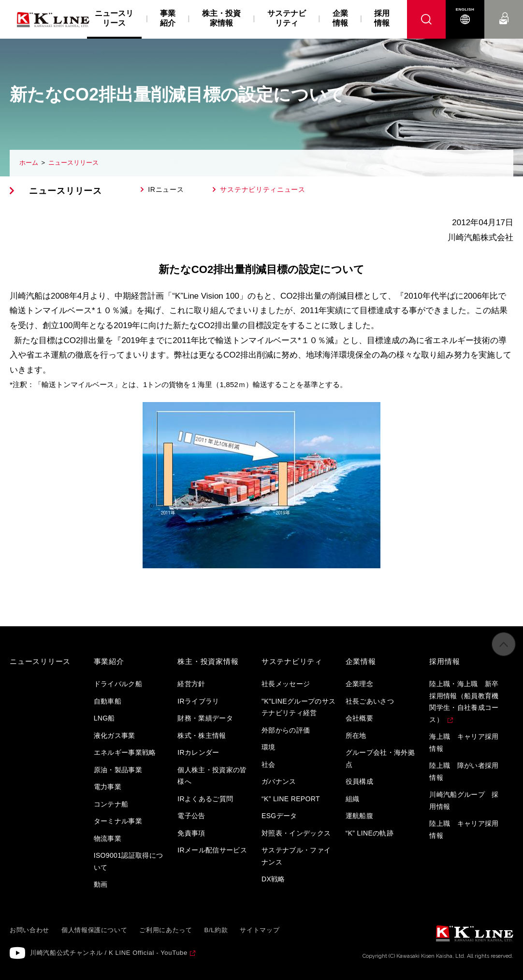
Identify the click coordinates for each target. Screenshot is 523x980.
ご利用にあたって (166, 930)
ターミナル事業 (118, 821)
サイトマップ (260, 930)
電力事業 (108, 787)
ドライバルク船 (118, 684)
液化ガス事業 (115, 735)
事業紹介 (168, 18)
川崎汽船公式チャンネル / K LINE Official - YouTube (109, 953)
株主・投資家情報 (221, 18)
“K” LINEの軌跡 (370, 833)
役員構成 (359, 781)
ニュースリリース (73, 163)
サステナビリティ (287, 18)
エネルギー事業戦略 (125, 752)
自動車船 (108, 701)
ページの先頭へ (504, 653)
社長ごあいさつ (370, 701)
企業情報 (340, 18)
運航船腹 (359, 816)
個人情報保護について (94, 930)
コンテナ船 (111, 804)
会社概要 (359, 718)
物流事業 (108, 838)
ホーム (29, 163)
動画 (101, 884)
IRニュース (166, 189)
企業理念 (359, 684)
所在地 (356, 735)
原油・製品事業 (118, 770)
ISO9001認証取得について (129, 861)
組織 (353, 799)
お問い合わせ (504, 9)
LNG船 (104, 718)
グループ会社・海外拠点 (380, 758)
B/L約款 (216, 930)
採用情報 (382, 18)
